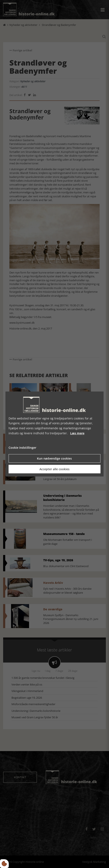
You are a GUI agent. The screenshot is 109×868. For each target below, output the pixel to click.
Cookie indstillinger (22, 448)
